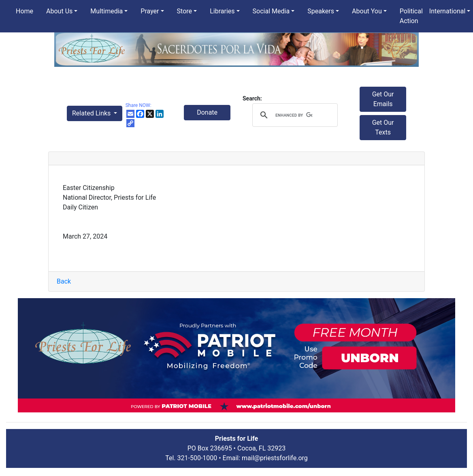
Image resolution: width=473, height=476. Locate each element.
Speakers (321, 11)
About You (367, 11)
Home (25, 11)
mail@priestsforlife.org (275, 458)
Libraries (222, 11)
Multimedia (107, 11)
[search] (294, 115)
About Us (59, 11)
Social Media (271, 11)
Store (184, 11)
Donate (207, 112)
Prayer (150, 11)
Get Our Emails (383, 99)
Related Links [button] (92, 113)
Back (64, 281)
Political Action (411, 16)
